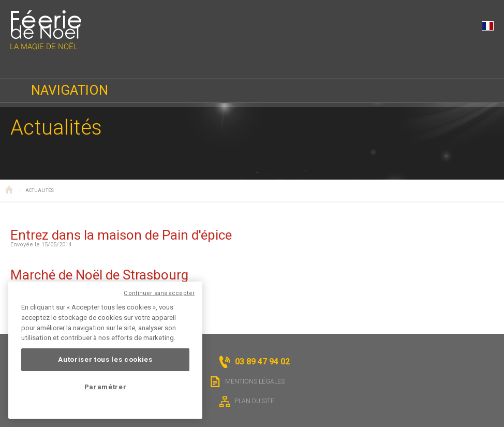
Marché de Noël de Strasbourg (99, 275)
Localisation (96, 64)
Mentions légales (247, 381)
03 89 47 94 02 (21, 64)
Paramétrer (106, 387)
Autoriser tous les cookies (105, 359)
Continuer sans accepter (159, 293)
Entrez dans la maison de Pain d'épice (121, 235)
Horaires (58, 64)
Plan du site (247, 401)
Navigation (70, 90)
